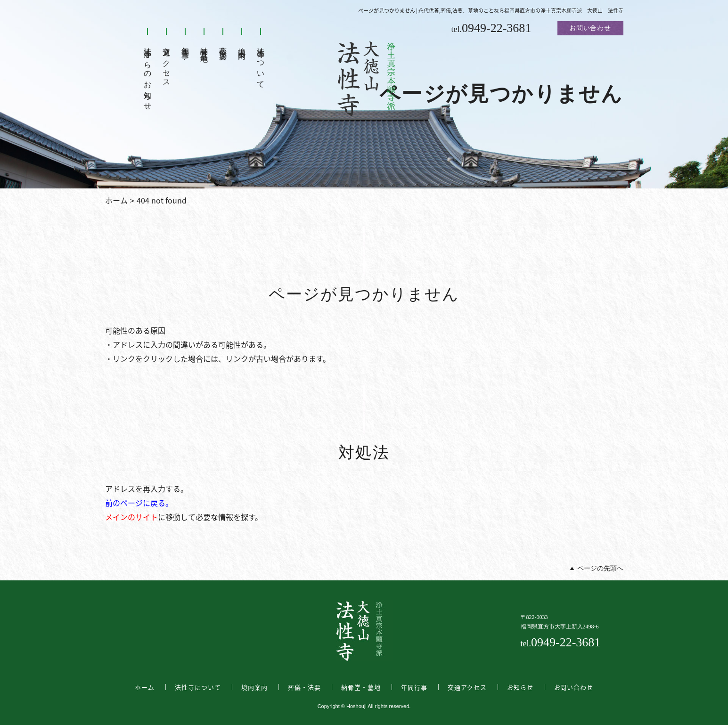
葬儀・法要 (223, 45)
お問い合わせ (590, 28)
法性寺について (261, 64)
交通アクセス (167, 63)
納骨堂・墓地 (204, 46)
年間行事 (185, 45)
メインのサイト (131, 517)
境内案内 (242, 45)
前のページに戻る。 (139, 503)
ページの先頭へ (600, 568)
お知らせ (520, 687)
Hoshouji (356, 706)
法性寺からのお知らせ (148, 74)
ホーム (116, 200)
